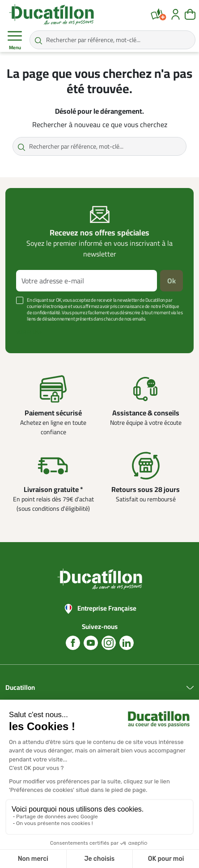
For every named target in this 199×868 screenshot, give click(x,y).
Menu (15, 40)
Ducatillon (20, 688)
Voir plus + (29, 332)
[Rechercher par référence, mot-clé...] (112, 40)
